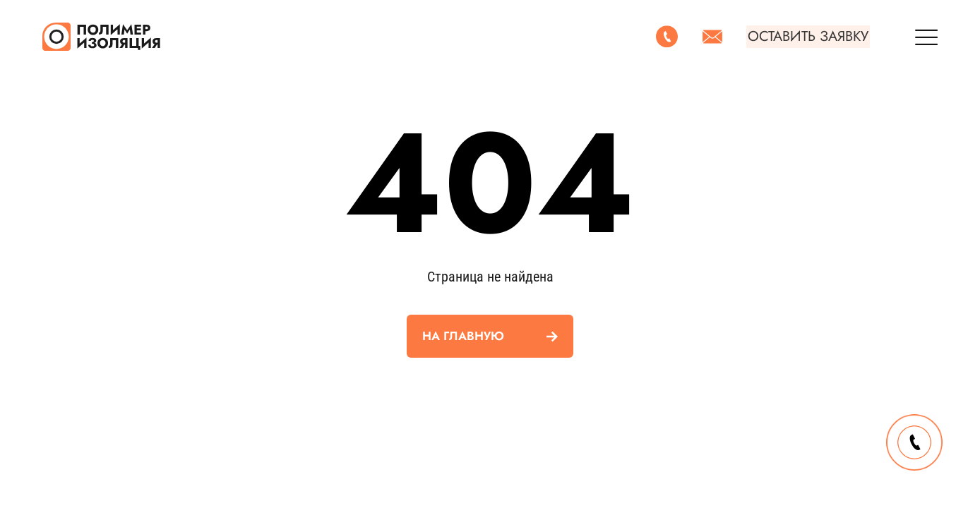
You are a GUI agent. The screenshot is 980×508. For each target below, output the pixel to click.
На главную (463, 336)
